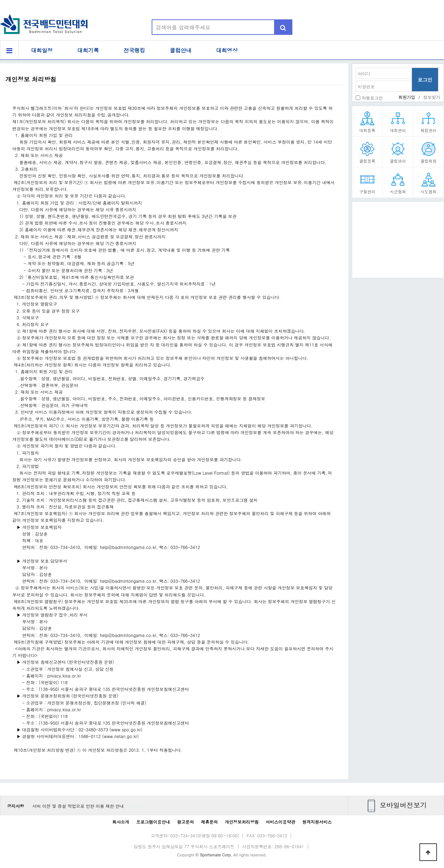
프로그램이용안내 (153, 822)
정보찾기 (432, 97)
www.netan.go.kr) (121, 736)
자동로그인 (372, 98)
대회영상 (227, 50)
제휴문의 (209, 822)
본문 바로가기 (0, 0)
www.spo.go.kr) (127, 729)
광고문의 (185, 822)
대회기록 (88, 50)
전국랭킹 (134, 50)
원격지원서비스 (317, 822)
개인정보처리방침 (242, 822)
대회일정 (42, 50)
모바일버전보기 (403, 805)
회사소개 (121, 822)
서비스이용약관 (280, 822)
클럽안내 (181, 50)
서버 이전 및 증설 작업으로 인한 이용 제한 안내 (78, 806)
